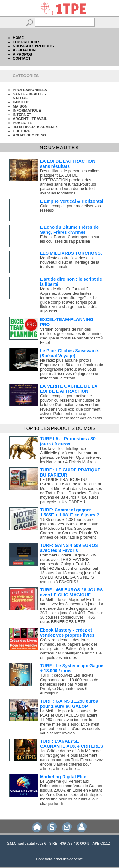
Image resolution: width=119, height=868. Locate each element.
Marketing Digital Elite (63, 777)
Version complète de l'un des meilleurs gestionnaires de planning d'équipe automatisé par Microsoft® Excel (71, 336)
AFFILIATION (24, 50)
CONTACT (22, 58)
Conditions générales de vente (60, 859)
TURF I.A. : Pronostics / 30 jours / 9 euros (68, 441)
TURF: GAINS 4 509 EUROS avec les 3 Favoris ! (69, 548)
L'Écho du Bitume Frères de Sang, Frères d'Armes (69, 230)
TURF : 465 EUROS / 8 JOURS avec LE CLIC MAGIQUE (71, 592)
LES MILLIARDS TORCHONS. (71, 253)
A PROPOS (22, 54)
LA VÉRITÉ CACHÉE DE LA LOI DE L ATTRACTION (69, 389)
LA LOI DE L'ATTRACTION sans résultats (68, 164)
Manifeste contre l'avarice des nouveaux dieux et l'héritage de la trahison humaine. (70, 262)
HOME (18, 38)
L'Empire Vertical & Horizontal (72, 201)
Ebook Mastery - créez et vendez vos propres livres (67, 633)
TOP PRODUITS (26, 42)
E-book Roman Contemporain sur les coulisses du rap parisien (70, 239)
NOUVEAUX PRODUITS (33, 46)
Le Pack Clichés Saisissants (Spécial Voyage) (70, 353)
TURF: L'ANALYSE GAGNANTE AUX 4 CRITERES (72, 744)
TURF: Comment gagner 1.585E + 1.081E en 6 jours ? (70, 512)
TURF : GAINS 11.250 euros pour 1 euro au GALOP (69, 704)
